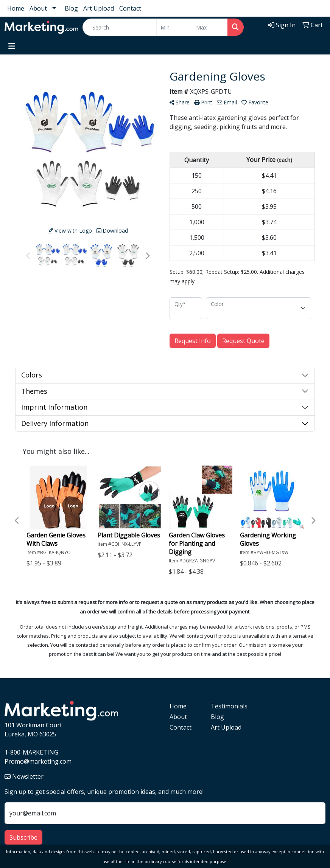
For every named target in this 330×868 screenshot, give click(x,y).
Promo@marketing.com (38, 761)
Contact (130, 8)
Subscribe (23, 837)
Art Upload (99, 8)
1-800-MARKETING (31, 752)
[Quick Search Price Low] (174, 27)
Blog (71, 8)
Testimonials (227, 706)
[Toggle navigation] (12, 46)
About (38, 8)
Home (16, 8)
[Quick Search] (120, 27)
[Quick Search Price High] (210, 27)
